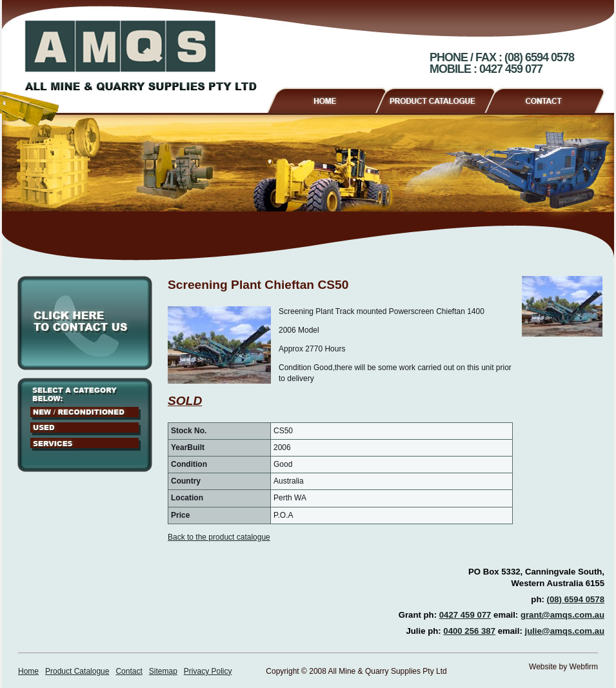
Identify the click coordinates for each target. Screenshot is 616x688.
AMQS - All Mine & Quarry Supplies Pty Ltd (141, 55)
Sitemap (163, 671)
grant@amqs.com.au (562, 615)
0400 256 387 (469, 631)
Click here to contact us (85, 323)
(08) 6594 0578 (576, 599)
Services (85, 444)
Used (85, 429)
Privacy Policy (208, 671)
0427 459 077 (465, 615)
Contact (550, 99)
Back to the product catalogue (219, 537)
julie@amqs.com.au (564, 631)
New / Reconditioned (85, 413)
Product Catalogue (441, 99)
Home (326, 99)
